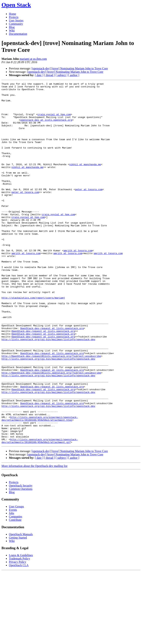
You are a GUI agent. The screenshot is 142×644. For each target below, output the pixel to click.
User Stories (16, 20)
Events (13, 582)
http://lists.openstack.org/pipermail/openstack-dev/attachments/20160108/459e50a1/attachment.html (40, 486)
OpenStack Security (21, 558)
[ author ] (74, 75)
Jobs (11, 585)
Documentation (18, 34)
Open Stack (16, 5)
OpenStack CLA (19, 637)
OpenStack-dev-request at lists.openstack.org (52, 378)
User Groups (16, 579)
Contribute (15, 592)
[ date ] (39, 75)
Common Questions (21, 561)
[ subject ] (62, 75)
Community (16, 24)
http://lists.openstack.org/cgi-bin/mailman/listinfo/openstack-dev (48, 391)
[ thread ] (49, 75)
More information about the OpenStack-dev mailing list (34, 538)
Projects (14, 17)
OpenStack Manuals (21, 606)
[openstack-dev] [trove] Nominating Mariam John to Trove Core (70, 68)
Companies (16, 589)
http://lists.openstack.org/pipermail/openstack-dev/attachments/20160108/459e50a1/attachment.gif (40, 513)
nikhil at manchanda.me (85, 181)
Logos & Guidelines (21, 627)
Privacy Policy (18, 634)
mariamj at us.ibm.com (33, 59)
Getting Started (18, 610)
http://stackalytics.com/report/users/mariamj (33, 341)
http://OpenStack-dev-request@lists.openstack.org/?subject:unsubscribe (51, 411)
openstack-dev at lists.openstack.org (46, 128)
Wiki (12, 30)
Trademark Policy (20, 631)
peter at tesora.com (89, 211)
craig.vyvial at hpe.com (54, 121)
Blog (12, 27)
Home (12, 14)
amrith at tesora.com (78, 284)
